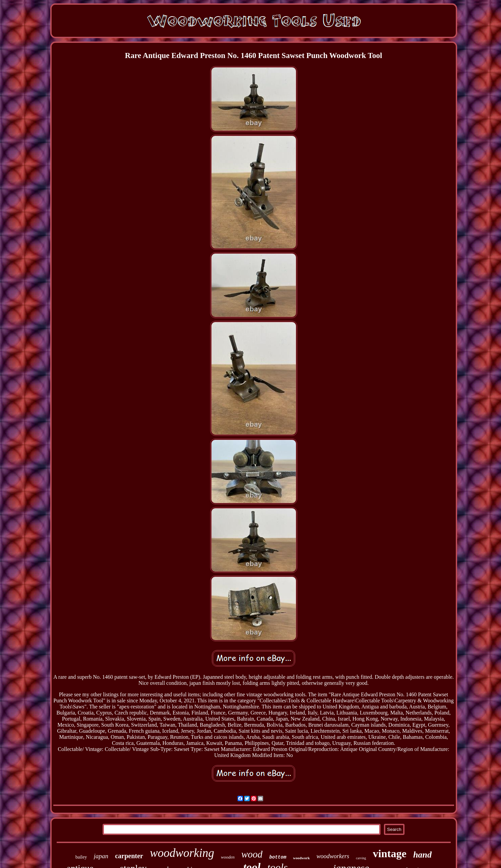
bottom (278, 857)
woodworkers (333, 856)
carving (361, 858)
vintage (390, 853)
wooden (228, 857)
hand (423, 855)
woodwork (302, 858)
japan (101, 856)
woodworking (182, 853)
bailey (81, 857)
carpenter (129, 856)
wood (252, 854)
